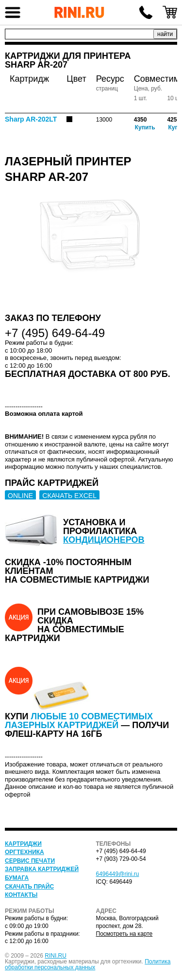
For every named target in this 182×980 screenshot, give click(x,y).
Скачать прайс (29, 887)
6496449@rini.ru (118, 874)
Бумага (17, 878)
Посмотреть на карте (124, 934)
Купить (145, 127)
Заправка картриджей (42, 869)
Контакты (21, 895)
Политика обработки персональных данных (88, 964)
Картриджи (23, 844)
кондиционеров (104, 540)
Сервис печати (30, 861)
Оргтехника (25, 852)
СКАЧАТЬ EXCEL (69, 496)
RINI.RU (56, 956)
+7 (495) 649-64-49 (146, 12)
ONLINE (20, 496)
